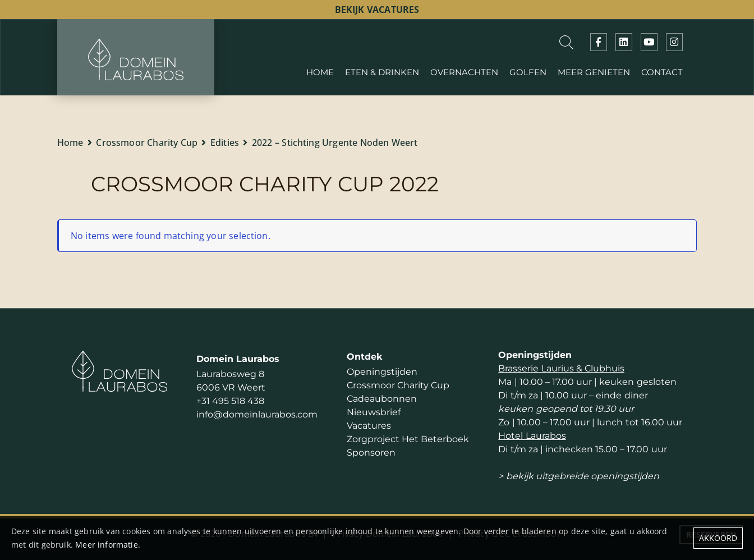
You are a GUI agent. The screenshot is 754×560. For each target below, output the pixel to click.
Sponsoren (371, 453)
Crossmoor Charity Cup (147, 143)
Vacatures (369, 426)
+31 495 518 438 (230, 401)
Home (70, 143)
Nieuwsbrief (374, 412)
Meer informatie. (108, 545)
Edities (225, 143)
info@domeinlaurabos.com (257, 414)
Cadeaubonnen (382, 399)
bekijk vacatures (377, 10)
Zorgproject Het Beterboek (408, 439)
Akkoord (718, 538)
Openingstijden (382, 372)
